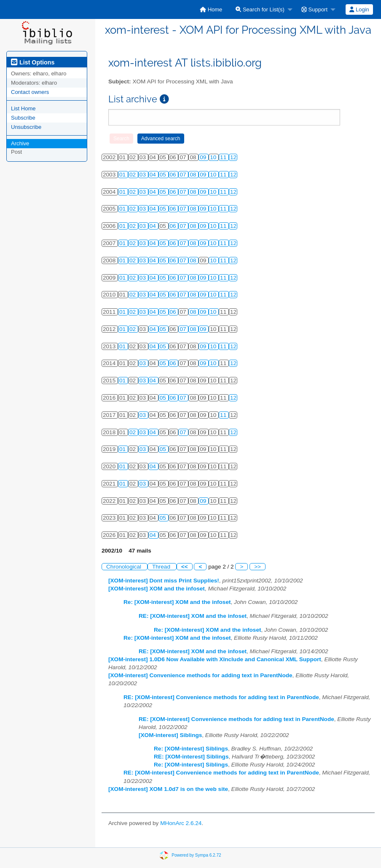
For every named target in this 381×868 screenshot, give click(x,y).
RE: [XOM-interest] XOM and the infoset (193, 616)
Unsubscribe (26, 127)
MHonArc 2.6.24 (181, 823)
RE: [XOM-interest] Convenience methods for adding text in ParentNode (221, 697)
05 (164, 175)
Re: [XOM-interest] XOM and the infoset (177, 602)
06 (174, 175)
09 (204, 157)
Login (359, 9)
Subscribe (23, 118)
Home (211, 9)
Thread (162, 567)
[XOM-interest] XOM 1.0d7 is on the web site (168, 789)
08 (194, 175)
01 (123, 175)
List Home (23, 108)
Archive (20, 143)
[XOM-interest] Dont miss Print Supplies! (164, 581)
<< (185, 567)
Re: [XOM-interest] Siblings (191, 749)
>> (258, 567)
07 (184, 175)
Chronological (125, 567)
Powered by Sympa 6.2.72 (196, 855)
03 (144, 175)
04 (154, 175)
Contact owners (30, 92)
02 (133, 175)
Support (314, 9)
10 (214, 157)
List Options (33, 62)
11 (224, 157)
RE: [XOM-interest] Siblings (191, 757)
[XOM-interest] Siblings (170, 735)
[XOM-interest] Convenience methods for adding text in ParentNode (200, 675)
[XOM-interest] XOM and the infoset (157, 589)
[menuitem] (211, 9)
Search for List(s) (260, 9)
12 (233, 157)
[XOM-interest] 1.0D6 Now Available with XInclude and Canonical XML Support (215, 659)
